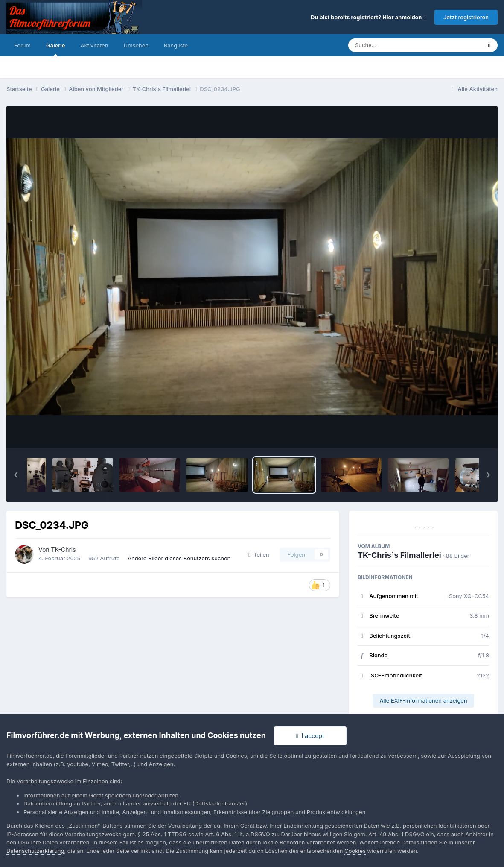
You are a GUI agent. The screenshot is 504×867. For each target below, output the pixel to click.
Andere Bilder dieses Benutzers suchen (179, 558)
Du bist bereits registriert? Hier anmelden (369, 17)
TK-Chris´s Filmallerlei (399, 555)
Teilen (259, 554)
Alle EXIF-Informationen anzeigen (423, 700)
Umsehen (136, 45)
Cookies (355, 851)
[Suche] (398, 45)
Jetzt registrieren (466, 17)
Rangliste (176, 45)
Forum (22, 45)
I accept (310, 736)
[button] (16, 475)
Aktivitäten (95, 45)
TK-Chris (64, 549)
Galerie (56, 49)
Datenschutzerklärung (35, 851)
